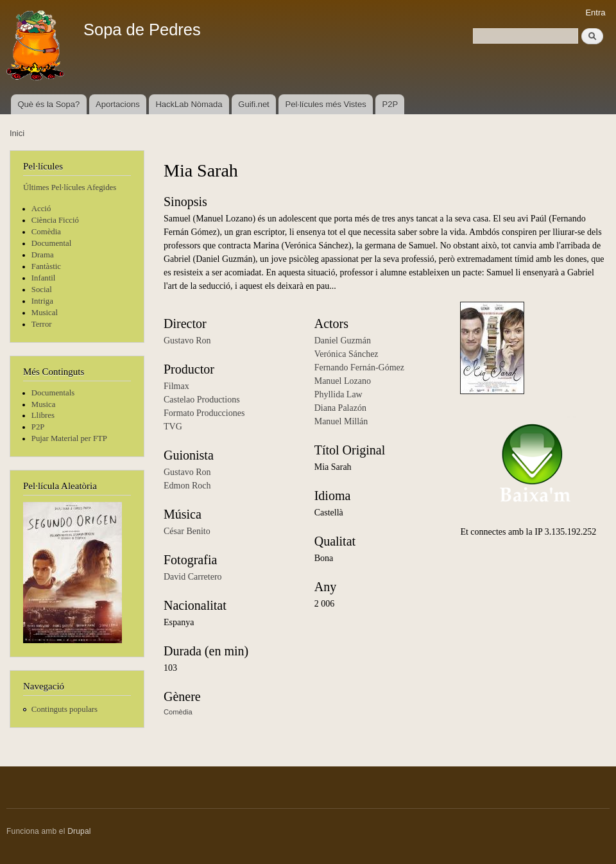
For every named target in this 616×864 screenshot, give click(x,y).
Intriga (42, 301)
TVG (173, 427)
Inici (17, 133)
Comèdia (46, 232)
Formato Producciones (204, 413)
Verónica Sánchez (346, 354)
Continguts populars (64, 709)
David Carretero (193, 577)
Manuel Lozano (343, 381)
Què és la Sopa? (48, 104)
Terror (42, 324)
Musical (45, 313)
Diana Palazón (340, 408)
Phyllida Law (338, 394)
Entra (595, 13)
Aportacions (118, 104)
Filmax (176, 386)
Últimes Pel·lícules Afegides (70, 187)
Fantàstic (46, 266)
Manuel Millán (341, 421)
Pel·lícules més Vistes (326, 104)
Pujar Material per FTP (69, 438)
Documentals (53, 393)
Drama (43, 255)
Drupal (79, 831)
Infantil (44, 278)
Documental (51, 243)
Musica (44, 404)
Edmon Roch (187, 486)
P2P (390, 104)
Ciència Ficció (55, 220)
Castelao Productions (202, 400)
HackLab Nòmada (189, 104)
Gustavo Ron (187, 341)
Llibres (43, 415)
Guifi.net (253, 104)
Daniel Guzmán (343, 341)
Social (42, 289)
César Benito (187, 531)
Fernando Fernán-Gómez (359, 367)
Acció (41, 209)
